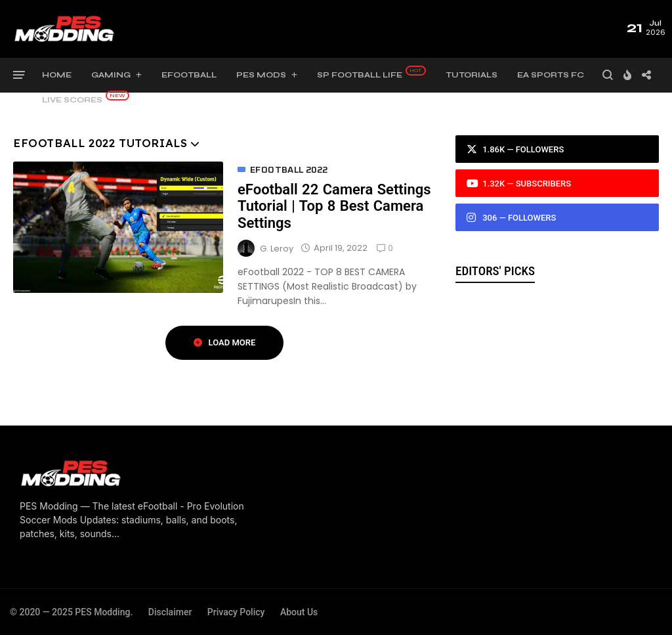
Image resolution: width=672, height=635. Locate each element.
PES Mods (261, 75)
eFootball (189, 75)
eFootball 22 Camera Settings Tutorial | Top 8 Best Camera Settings (334, 206)
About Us (299, 612)
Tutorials (472, 75)
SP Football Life (360, 75)
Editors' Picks (495, 271)
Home (57, 75)
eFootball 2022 (289, 170)
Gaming (111, 75)
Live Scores (72, 100)
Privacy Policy (236, 612)
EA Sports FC (551, 75)
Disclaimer (170, 612)
